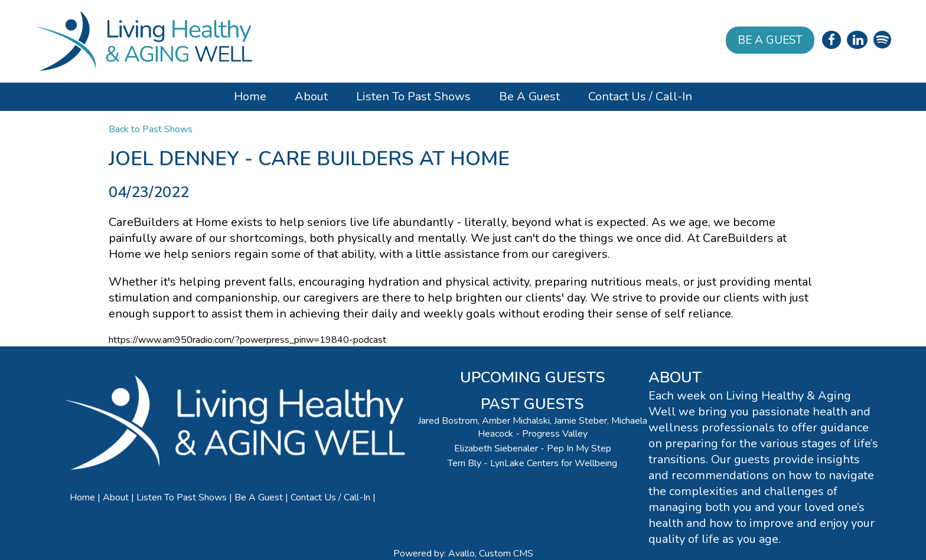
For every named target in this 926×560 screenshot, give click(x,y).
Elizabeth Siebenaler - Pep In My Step (533, 448)
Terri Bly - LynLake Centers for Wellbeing (532, 463)
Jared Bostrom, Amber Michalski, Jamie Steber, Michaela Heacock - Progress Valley (533, 427)
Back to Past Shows (151, 129)
